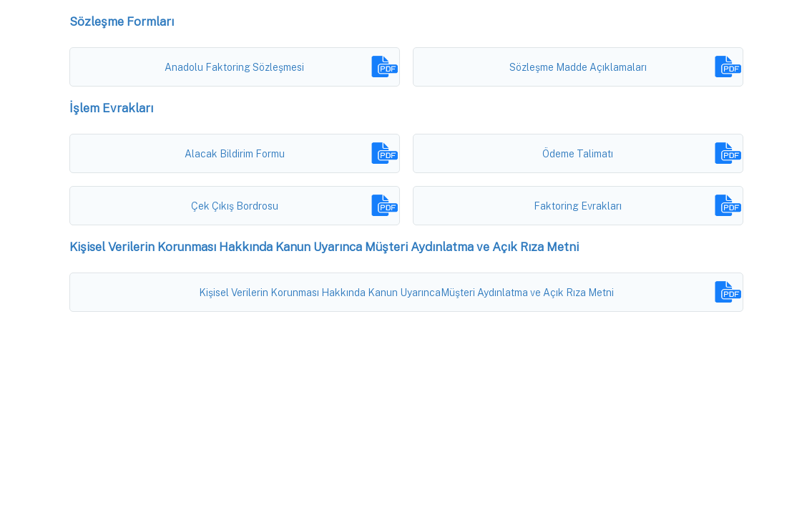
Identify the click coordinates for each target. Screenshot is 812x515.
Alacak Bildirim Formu (235, 154)
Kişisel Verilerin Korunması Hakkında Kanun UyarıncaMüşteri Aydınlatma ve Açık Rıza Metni (406, 293)
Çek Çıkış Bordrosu (235, 206)
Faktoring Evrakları (578, 206)
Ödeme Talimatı (578, 154)
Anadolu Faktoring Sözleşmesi (234, 67)
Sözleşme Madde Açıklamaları (578, 67)
